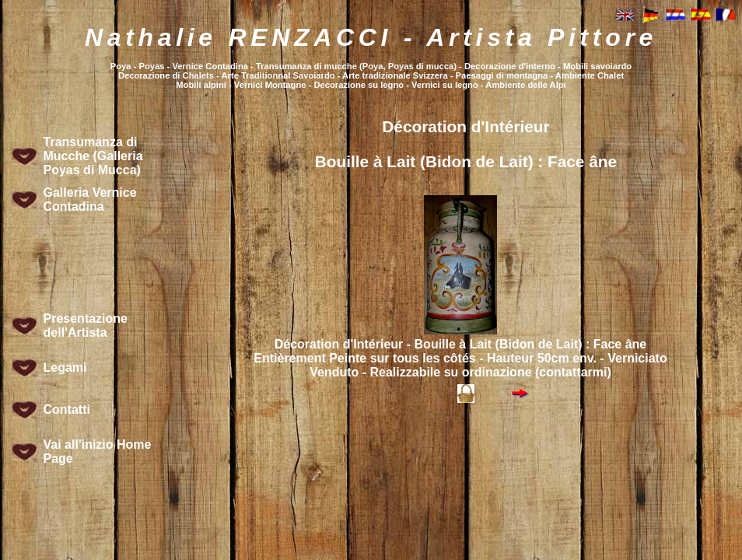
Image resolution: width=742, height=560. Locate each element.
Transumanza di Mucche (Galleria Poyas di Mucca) (93, 156)
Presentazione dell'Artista (86, 325)
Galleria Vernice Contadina (90, 199)
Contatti (67, 409)
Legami (65, 367)
